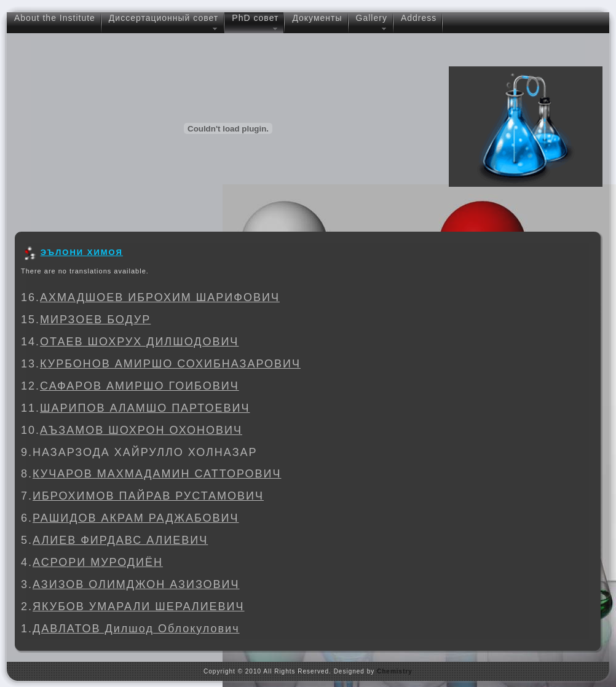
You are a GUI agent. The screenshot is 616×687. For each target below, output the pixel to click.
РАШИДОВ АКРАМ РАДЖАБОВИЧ (136, 518)
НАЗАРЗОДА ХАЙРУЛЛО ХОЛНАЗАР (145, 452)
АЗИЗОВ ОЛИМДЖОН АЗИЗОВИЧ (136, 584)
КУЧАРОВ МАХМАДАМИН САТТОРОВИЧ (157, 474)
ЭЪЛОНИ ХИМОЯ (82, 252)
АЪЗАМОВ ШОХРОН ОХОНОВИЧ (141, 430)
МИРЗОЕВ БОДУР (95, 320)
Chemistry (395, 671)
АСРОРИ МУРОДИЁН (98, 562)
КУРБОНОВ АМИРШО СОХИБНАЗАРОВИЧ (170, 364)
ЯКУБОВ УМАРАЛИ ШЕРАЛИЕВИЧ (139, 607)
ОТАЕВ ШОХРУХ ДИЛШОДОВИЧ (139, 342)
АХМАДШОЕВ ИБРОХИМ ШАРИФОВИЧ (160, 297)
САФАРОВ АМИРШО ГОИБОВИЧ (140, 386)
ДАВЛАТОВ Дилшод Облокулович (136, 629)
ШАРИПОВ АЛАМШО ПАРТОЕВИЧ (145, 408)
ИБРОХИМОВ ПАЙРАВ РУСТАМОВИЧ (148, 496)
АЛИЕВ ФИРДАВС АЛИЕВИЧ (120, 540)
